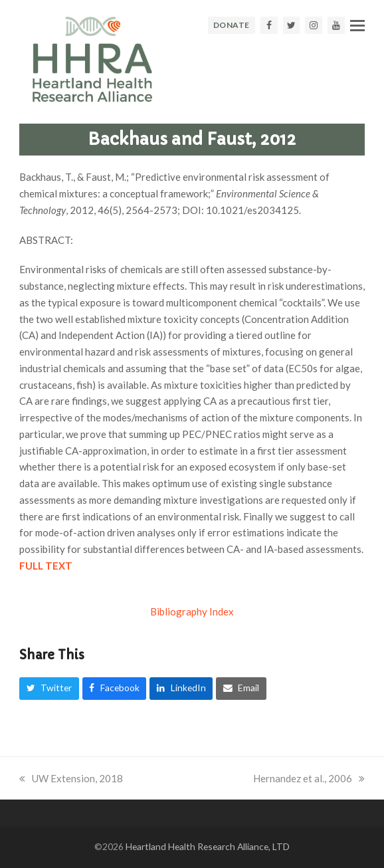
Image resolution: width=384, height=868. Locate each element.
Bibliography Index (192, 611)
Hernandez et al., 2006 (309, 778)
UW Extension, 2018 (71, 778)
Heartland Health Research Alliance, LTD (208, 846)
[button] (357, 25)
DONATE (232, 25)
